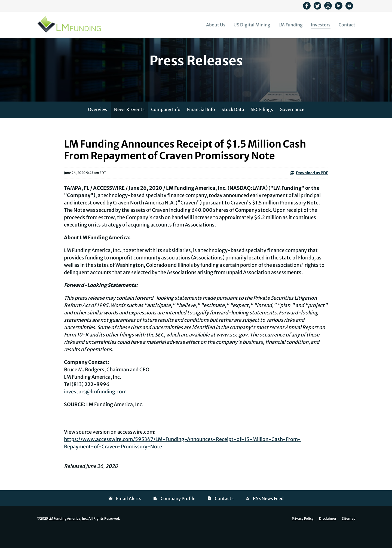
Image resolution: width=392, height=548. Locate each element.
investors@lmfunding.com (95, 409)
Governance (292, 127)
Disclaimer (328, 536)
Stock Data (233, 127)
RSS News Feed (268, 516)
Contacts (224, 516)
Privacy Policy (303, 536)
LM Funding (291, 25)
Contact (347, 25)
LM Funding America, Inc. (68, 536)
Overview (98, 127)
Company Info (166, 127)
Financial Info (201, 127)
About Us (216, 25)
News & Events (129, 127)
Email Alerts (129, 516)
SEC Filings (262, 127)
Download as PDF (309, 191)
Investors (321, 25)
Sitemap (349, 536)
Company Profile (178, 516)
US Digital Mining (252, 25)
